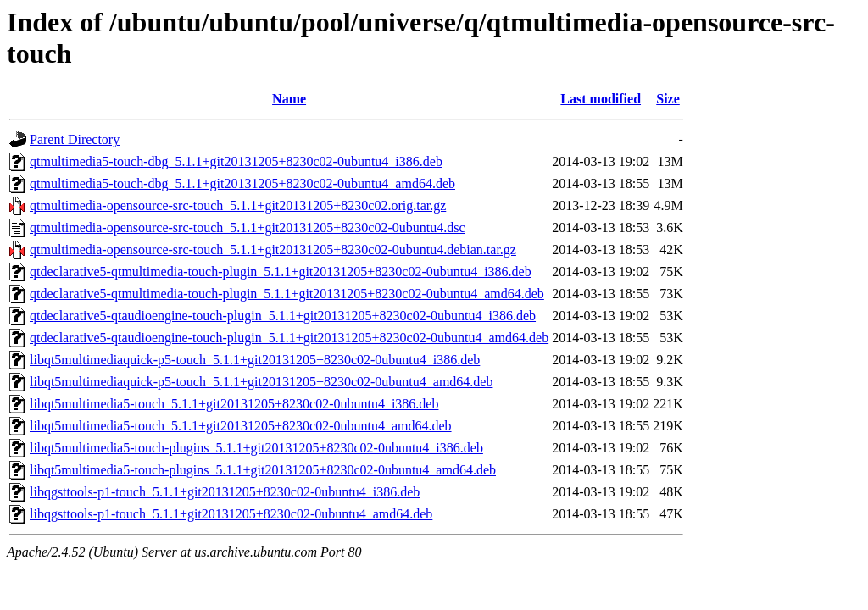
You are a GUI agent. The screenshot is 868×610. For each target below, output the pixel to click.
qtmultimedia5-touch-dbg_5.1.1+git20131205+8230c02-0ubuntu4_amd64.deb (242, 183)
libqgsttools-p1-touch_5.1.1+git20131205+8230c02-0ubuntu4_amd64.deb (231, 514)
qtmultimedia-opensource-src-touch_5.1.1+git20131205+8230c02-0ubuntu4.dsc (248, 227)
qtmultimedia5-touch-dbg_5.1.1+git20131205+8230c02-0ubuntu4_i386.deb (236, 161)
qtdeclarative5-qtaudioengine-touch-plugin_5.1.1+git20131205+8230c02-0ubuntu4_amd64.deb (289, 338)
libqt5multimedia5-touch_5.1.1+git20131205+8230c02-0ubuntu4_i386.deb (234, 404)
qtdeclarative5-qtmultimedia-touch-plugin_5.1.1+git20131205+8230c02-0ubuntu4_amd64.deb (287, 294)
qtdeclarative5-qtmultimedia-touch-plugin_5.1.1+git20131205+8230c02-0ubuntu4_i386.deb (281, 272)
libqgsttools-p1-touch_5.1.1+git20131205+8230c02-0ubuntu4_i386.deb (225, 492)
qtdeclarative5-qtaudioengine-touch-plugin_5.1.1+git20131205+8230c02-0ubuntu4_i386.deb (283, 316)
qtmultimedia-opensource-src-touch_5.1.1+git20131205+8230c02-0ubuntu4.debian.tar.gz (273, 250)
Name (289, 99)
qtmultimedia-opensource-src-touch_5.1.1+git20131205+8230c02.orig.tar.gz (238, 205)
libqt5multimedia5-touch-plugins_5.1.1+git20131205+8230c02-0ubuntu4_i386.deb (256, 448)
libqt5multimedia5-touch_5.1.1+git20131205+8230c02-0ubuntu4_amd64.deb (241, 426)
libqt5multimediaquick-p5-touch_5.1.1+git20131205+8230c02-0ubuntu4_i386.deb (255, 360)
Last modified (601, 99)
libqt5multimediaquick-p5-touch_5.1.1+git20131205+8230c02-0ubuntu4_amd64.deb (261, 382)
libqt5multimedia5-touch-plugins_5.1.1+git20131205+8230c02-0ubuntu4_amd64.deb (263, 470)
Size (668, 99)
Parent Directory (75, 139)
